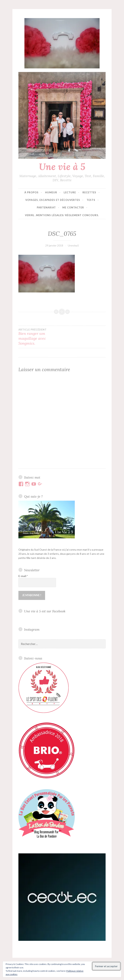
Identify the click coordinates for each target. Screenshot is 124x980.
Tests (91, 200)
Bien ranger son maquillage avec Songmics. (40, 337)
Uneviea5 (73, 245)
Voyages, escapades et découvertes (53, 200)
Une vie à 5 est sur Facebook (45, 611)
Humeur (51, 192)
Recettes (89, 192)
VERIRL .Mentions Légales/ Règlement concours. (62, 215)
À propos (31, 192)
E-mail (23, 576)
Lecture (70, 192)
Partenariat (46, 207)
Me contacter (73, 207)
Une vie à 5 (62, 167)
